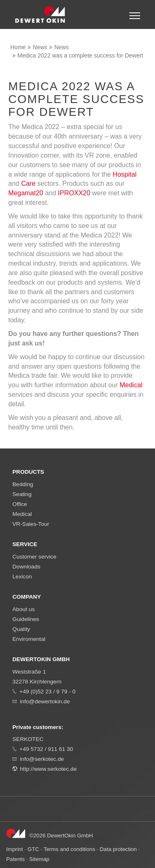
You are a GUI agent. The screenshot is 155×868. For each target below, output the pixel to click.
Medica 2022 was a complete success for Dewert (80, 55)
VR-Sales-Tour (31, 524)
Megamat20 (26, 193)
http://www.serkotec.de (48, 769)
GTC (33, 849)
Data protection (118, 849)
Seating (22, 494)
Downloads (26, 567)
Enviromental (29, 639)
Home (18, 47)
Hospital (125, 174)
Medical (131, 385)
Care (28, 183)
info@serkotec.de (42, 759)
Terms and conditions (69, 849)
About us (24, 609)
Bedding (23, 484)
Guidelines (26, 619)
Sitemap (39, 859)
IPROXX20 (74, 193)
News (40, 47)
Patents (15, 859)
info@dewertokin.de (45, 701)
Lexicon (22, 577)
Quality (21, 629)
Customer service (34, 557)
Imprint (14, 849)
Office (20, 504)
